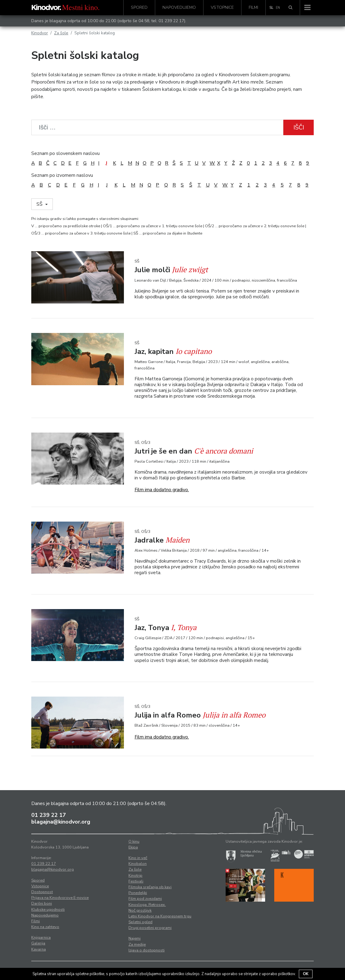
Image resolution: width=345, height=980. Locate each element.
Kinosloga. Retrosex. (147, 905)
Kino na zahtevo (45, 927)
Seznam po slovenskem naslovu (65, 153)
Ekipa (133, 847)
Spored (139, 7)
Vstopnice (222, 7)
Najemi (135, 938)
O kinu (134, 841)
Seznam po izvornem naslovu (62, 175)
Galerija (38, 943)
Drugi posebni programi (150, 928)
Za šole (61, 33)
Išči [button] (299, 127)
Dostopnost (42, 892)
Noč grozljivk (140, 910)
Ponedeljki (138, 893)
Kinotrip (135, 875)
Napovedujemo (179, 7)
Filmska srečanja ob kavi (150, 887)
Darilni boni (42, 903)
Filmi (253, 7)
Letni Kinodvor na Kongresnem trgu (160, 916)
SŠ (40, 204)
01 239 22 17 (171, 21)
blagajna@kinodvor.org (61, 822)
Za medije (137, 944)
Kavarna (39, 949)
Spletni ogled (140, 922)
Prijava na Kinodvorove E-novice (60, 898)
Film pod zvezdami (145, 899)
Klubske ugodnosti (48, 910)
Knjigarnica (41, 937)
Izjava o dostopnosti (147, 950)
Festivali (136, 881)
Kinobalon (138, 864)
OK (306, 974)
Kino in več (138, 858)
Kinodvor (40, 33)
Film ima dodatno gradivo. (162, 490)
